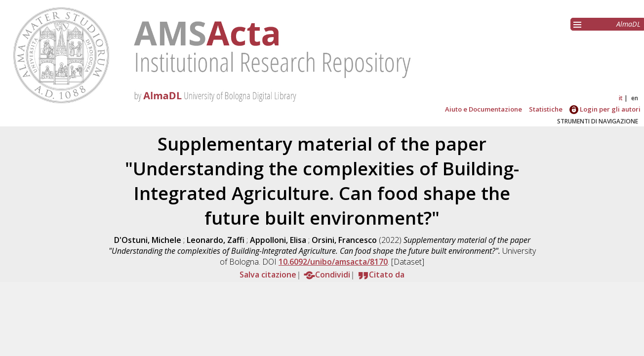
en (635, 98)
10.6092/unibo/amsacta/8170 (333, 262)
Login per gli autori (605, 109)
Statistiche (546, 109)
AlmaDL (628, 24)
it (621, 98)
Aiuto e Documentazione (483, 109)
